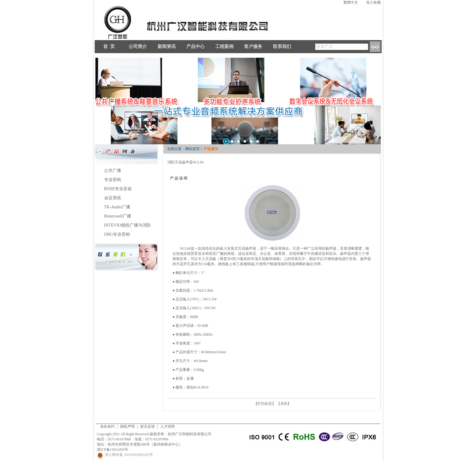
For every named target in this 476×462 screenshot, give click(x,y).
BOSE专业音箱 (118, 189)
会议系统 (113, 198)
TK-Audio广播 (117, 207)
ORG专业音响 (117, 234)
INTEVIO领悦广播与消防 (128, 225)
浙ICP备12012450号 (112, 450)
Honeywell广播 (118, 216)
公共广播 (113, 171)
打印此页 (265, 404)
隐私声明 (127, 426)
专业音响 (113, 180)
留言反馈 (148, 426)
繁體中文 (351, 2)
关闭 (284, 404)
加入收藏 (373, 2)
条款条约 (107, 426)
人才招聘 (168, 426)
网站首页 (192, 149)
